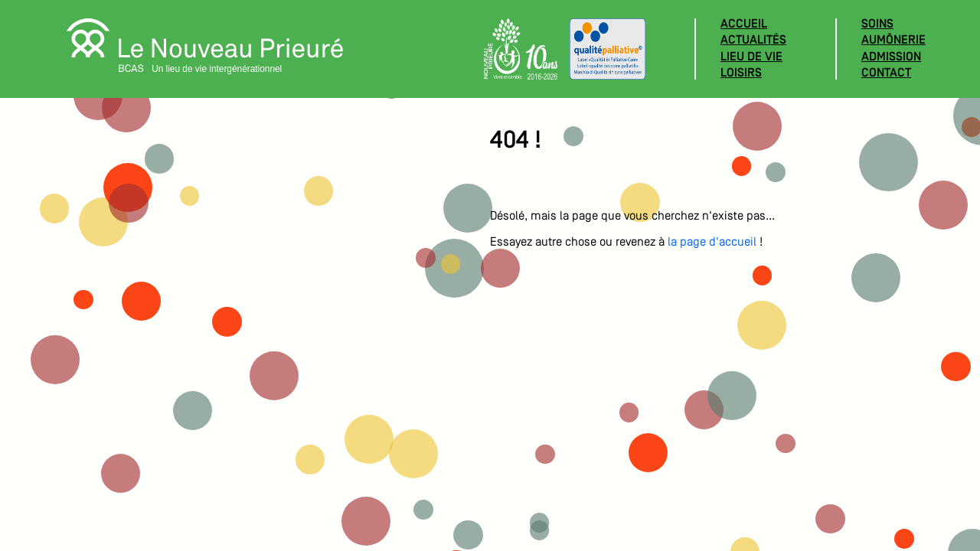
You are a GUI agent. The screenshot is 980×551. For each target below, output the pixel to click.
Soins (877, 24)
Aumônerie (893, 41)
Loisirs (741, 73)
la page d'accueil (712, 243)
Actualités (753, 41)
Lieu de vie (751, 57)
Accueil (744, 24)
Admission (891, 57)
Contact (886, 73)
